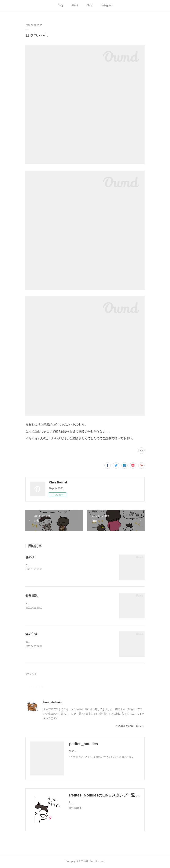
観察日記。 (33, 596)
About (75, 5)
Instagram (107, 5)
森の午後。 (33, 634)
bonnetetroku (53, 702)
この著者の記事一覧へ (130, 726)
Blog (60, 5)
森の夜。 (31, 557)
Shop (90, 5)
